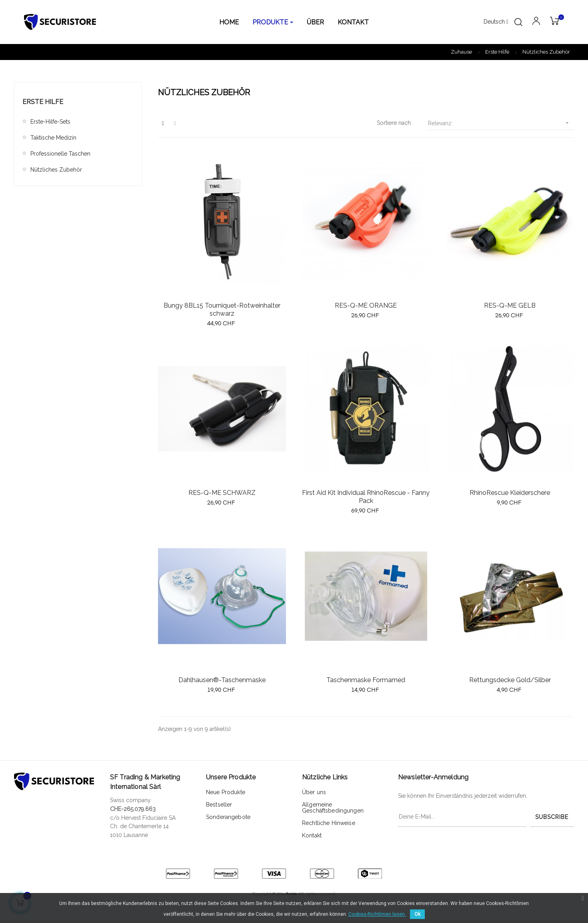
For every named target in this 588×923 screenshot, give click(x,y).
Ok (417, 914)
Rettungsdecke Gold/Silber (510, 680)
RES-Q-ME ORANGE (366, 305)
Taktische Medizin (53, 138)
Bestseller (219, 805)
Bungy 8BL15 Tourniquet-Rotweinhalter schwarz (222, 309)
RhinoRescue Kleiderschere (510, 493)
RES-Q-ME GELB (510, 305)
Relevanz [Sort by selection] (501, 123)
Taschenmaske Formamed (366, 680)
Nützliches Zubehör (56, 170)
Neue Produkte (226, 792)
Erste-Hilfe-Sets (50, 122)
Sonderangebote (228, 817)
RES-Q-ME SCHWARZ (222, 493)
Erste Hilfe (43, 102)
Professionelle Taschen (60, 154)
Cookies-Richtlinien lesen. (377, 914)
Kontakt (312, 835)
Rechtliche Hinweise (329, 823)
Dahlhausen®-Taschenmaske (222, 680)
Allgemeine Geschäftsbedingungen (333, 808)
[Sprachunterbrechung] (496, 22)
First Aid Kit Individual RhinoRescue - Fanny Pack (366, 497)
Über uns (314, 792)
